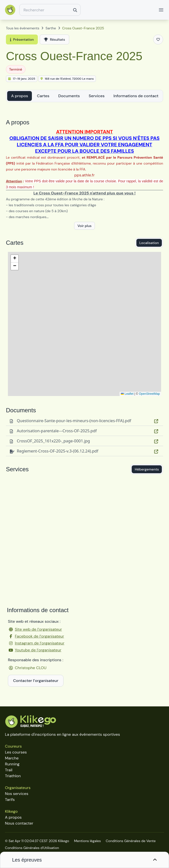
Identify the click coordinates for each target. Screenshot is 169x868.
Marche (12, 758)
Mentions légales (87, 841)
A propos (20, 96)
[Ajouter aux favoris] (158, 39)
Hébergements (147, 469)
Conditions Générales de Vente (131, 841)
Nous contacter (19, 823)
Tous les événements (23, 28)
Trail (9, 770)
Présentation (22, 39)
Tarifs (10, 800)
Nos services (17, 794)
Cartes (43, 96)
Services (97, 96)
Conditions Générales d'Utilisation (32, 848)
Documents (69, 96)
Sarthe (51, 28)
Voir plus (84, 226)
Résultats (54, 39)
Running (12, 764)
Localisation (149, 243)
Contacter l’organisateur (36, 681)
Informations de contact (136, 96)
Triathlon (13, 776)
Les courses (16, 752)
